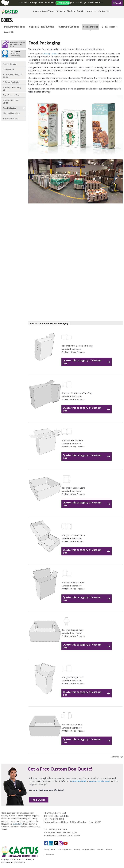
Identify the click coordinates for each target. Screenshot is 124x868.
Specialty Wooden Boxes (11, 102)
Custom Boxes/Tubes (44, 11)
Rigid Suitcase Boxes (12, 95)
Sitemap (109, 850)
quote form (17, 824)
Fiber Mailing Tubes (11, 113)
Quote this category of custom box (82, 362)
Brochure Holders (10, 119)
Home (46, 850)
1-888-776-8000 (61, 816)
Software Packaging (11, 82)
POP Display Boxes (65, 850)
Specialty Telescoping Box (12, 89)
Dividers (71, 11)
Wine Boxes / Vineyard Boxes (12, 76)
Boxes (53, 850)
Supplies (81, 11)
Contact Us (104, 11)
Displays (61, 11)
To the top (115, 757)
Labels (76, 850)
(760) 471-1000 (59, 813)
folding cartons (51, 54)
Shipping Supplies (88, 850)
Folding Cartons (10, 64)
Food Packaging (9, 108)
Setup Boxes (8, 69)
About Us (92, 11)
